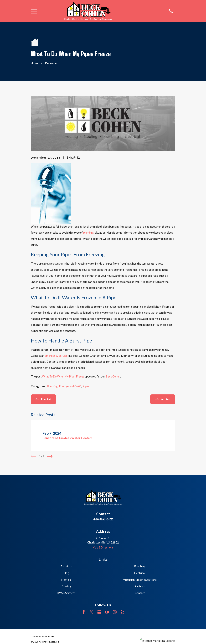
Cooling (66, 586)
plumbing (89, 233)
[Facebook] (84, 612)
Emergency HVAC (70, 386)
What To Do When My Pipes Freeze (63, 376)
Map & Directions (103, 547)
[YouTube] (107, 612)
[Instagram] (115, 612)
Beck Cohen (113, 376)
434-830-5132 (103, 519)
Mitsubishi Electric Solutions (140, 580)
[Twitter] (91, 612)
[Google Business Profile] (99, 612)
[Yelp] (122, 612)
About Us (66, 566)
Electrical (140, 573)
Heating (66, 580)
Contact (140, 593)
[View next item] (50, 456)
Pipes (86, 386)
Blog (66, 573)
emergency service (56, 356)
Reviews (140, 586)
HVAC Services (66, 593)
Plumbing (52, 386)
